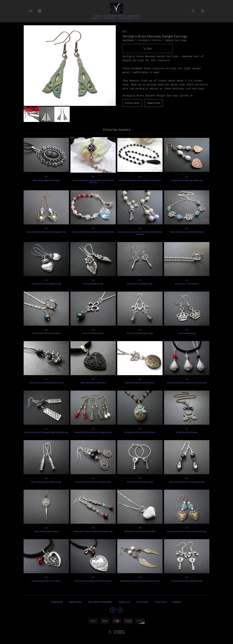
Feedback (177, 602)
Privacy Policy (142, 602)
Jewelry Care (124, 602)
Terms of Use (161, 602)
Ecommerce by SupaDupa (119, 632)
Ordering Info (57, 602)
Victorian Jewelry (132, 103)
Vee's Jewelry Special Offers (100, 602)
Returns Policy (75, 602)
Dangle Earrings (154, 103)
